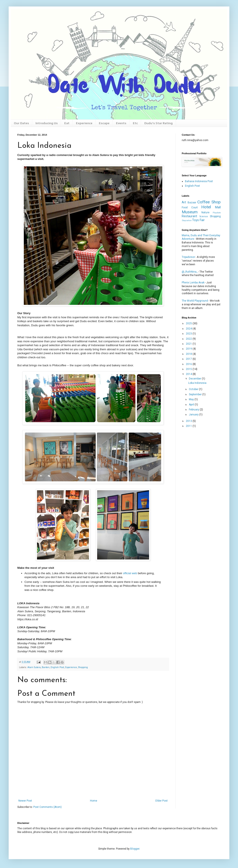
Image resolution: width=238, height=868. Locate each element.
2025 (189, 323)
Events (121, 123)
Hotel (206, 207)
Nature (205, 212)
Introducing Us (47, 123)
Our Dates (21, 123)
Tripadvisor (188, 257)
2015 (189, 369)
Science (204, 216)
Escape (104, 123)
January (194, 415)
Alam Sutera (34, 667)
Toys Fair (198, 220)
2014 (189, 374)
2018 (189, 354)
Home (94, 801)
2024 (189, 329)
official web (130, 573)
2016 (189, 364)
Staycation (187, 220)
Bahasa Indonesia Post (199, 181)
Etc (135, 123)
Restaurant (189, 216)
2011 (189, 426)
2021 (189, 344)
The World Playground (195, 301)
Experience (84, 123)
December (195, 379)
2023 (189, 334)
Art (184, 202)
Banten (46, 667)
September (196, 394)
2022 (189, 339)
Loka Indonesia (197, 383)
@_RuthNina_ (190, 272)
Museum (190, 212)
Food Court (190, 207)
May (192, 399)
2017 (189, 359)
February (194, 410)
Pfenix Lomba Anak (193, 283)
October (194, 389)
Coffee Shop (209, 202)
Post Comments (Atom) (47, 807)
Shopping (83, 667)
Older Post (161, 801)
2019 (189, 349)
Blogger (135, 849)
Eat (67, 123)
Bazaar (192, 203)
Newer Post (25, 801)
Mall (218, 207)
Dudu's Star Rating (158, 123)
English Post (57, 667)
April (192, 405)
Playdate (217, 213)
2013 (189, 421)
